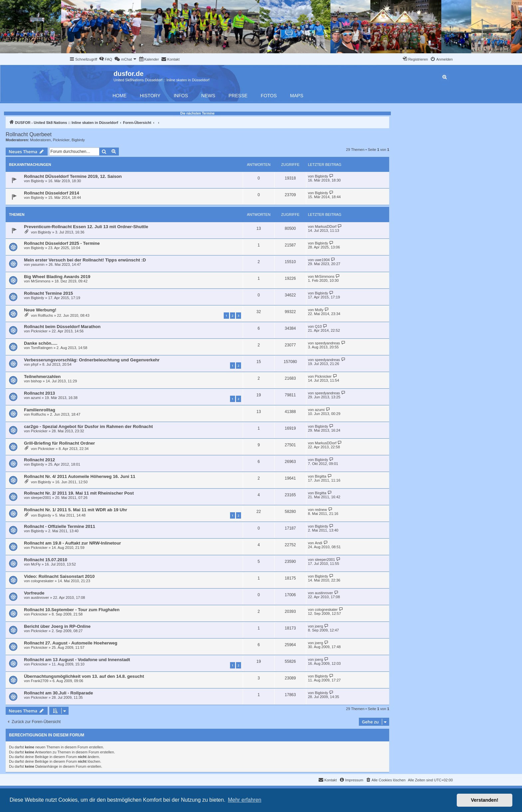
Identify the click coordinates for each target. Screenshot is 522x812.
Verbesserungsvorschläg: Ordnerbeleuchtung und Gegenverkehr (92, 360)
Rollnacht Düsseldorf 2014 (52, 193)
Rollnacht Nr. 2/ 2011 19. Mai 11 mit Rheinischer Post (79, 493)
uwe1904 (322, 260)
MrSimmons (41, 281)
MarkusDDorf (326, 226)
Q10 (318, 326)
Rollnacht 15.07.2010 (46, 560)
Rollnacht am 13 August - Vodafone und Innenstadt (77, 660)
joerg (319, 626)
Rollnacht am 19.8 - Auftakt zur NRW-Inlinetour (72, 543)
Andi (319, 543)
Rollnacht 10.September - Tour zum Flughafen (72, 610)
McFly (36, 564)
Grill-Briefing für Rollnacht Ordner (59, 443)
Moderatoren (40, 140)
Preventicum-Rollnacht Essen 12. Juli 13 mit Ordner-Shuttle (86, 227)
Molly (319, 310)
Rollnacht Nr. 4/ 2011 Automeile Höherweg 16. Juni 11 (80, 476)
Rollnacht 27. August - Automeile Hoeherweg (71, 643)
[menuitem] (106, 59)
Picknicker (61, 140)
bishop (36, 381)
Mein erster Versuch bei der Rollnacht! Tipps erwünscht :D (85, 260)
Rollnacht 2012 (39, 460)
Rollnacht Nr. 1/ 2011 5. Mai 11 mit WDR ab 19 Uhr (76, 510)
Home (120, 96)
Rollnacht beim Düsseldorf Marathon (62, 327)
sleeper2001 (41, 498)
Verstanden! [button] (485, 800)
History (150, 96)
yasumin (38, 264)
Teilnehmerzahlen (42, 377)
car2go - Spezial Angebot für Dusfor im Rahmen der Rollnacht (88, 426)
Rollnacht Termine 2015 (48, 293)
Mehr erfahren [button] (245, 800)
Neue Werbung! (40, 310)
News (208, 96)
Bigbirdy (78, 140)
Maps (297, 96)
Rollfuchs (45, 315)
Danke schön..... (41, 343)
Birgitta (321, 476)
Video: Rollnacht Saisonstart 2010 (59, 576)
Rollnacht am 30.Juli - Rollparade (58, 693)
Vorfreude (34, 593)
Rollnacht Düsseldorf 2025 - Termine (62, 243)
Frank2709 (40, 681)
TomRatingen (42, 348)
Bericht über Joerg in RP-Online (57, 626)
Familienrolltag (40, 410)
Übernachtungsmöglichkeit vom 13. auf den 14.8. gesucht (84, 676)
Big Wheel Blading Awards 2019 (57, 277)
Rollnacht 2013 (39, 393)
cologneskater (42, 581)
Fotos (269, 96)
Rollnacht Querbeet (29, 134)
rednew (321, 510)
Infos (181, 96)
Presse (238, 96)
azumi (36, 398)
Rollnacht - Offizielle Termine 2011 (60, 526)
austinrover (40, 598)
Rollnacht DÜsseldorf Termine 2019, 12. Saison (73, 176)
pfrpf (35, 364)
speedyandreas (327, 343)
